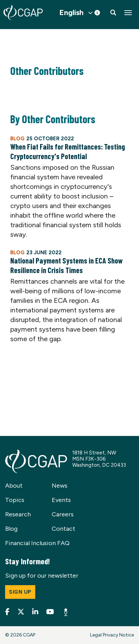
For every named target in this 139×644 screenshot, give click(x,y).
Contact (64, 529)
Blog (11, 529)
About (14, 486)
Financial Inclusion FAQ (37, 543)
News (60, 486)
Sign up (20, 592)
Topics (15, 500)
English (71, 13)
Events (61, 500)
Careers (63, 514)
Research (18, 514)
